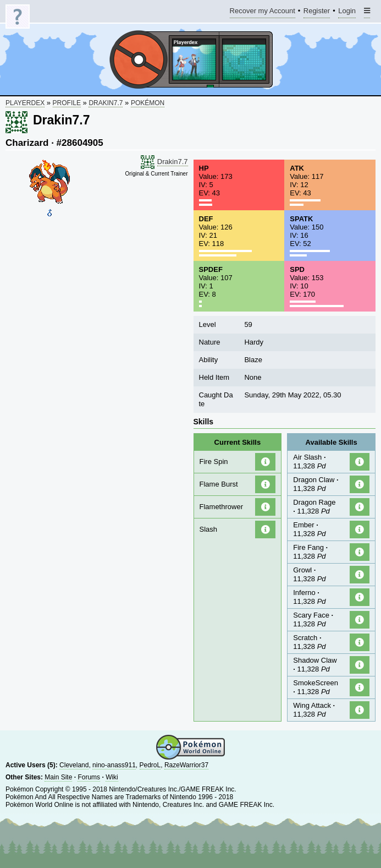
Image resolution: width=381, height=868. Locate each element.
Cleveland (74, 765)
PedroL (150, 765)
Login (347, 12)
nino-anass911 (114, 765)
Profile (67, 103)
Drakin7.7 (106, 103)
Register (317, 12)
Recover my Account (263, 12)
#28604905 (80, 143)
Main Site (58, 777)
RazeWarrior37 (186, 765)
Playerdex (25, 103)
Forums (89, 777)
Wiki (112, 777)
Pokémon (148, 103)
